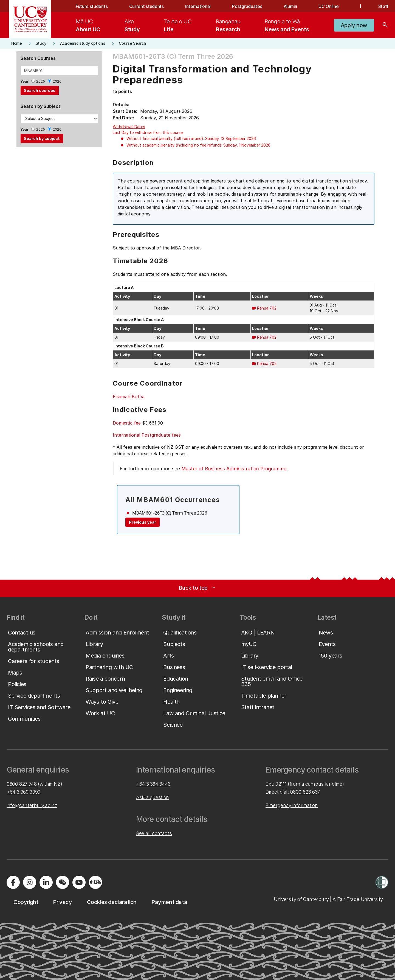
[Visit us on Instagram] (30, 882)
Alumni (290, 6)
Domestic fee (127, 423)
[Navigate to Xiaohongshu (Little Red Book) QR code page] (95, 882)
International (198, 6)
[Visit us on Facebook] (13, 882)
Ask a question (153, 797)
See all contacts (154, 833)
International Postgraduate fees (147, 435)
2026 (57, 81)
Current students (146, 6)
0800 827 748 (22, 784)
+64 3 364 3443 (153, 784)
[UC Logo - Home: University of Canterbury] (30, 19)
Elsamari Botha (129, 397)
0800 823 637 (305, 792)
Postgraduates (247, 6)
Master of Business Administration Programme (234, 469)
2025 (41, 81)
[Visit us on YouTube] (79, 882)
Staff (383, 6)
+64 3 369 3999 (23, 792)
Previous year (143, 522)
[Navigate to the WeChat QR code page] (63, 882)
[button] (354, 25)
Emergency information (292, 805)
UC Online (328, 6)
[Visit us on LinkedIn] (46, 882)
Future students (92, 6)
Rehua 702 (267, 308)
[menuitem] (88, 25)
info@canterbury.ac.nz (32, 805)
